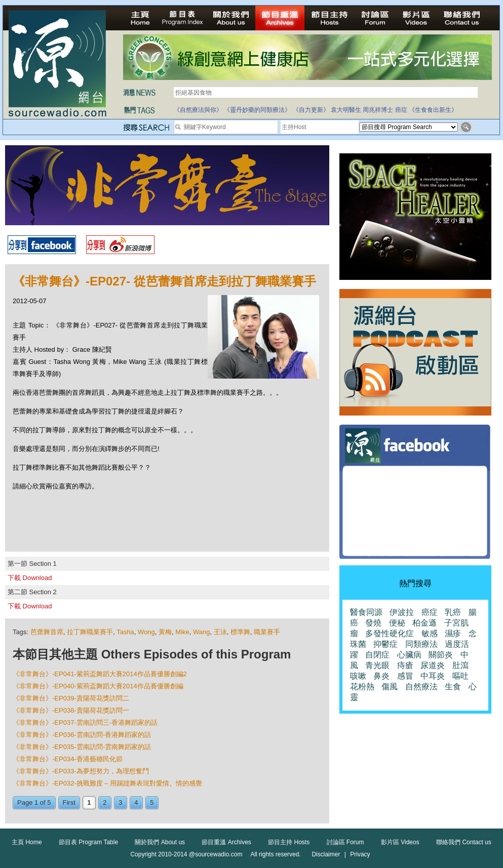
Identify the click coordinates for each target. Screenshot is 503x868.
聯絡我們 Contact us (464, 842)
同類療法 (421, 644)
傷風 (390, 687)
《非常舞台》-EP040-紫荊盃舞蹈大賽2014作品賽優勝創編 (98, 686)
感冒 (405, 676)
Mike (182, 632)
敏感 (430, 633)
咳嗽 (358, 676)
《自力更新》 (311, 110)
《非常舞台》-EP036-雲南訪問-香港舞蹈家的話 (82, 735)
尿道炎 (433, 665)
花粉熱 (362, 687)
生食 (453, 687)
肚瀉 (460, 665)
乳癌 (453, 612)
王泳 (220, 632)
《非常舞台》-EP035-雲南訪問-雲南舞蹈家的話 (82, 747)
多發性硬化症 (390, 633)
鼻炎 (381, 676)
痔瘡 (405, 665)
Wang (201, 632)
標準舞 (240, 632)
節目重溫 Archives (226, 842)
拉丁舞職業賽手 (90, 632)
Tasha (125, 632)
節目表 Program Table (88, 842)
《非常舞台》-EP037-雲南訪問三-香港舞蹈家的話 (85, 722)
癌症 (401, 110)
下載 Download (30, 578)
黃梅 (165, 632)
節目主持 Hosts (289, 842)
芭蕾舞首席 (47, 632)
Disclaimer (326, 854)
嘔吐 (460, 676)
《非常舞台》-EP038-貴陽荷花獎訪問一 (71, 710)
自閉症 (377, 655)
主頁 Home (27, 842)
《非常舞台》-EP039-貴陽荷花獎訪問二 (71, 698)
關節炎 (441, 655)
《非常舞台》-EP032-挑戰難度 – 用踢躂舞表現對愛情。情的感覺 (107, 783)
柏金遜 (424, 623)
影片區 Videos (400, 842)
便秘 (397, 623)
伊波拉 (402, 612)
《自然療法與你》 (198, 110)
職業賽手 (267, 632)
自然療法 (421, 687)
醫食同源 (366, 612)
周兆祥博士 (378, 110)
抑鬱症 (385, 644)
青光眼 (377, 665)
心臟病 (409, 655)
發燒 (373, 623)
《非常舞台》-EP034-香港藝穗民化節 (68, 759)
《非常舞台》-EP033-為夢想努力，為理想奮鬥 (81, 771)
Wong (146, 632)
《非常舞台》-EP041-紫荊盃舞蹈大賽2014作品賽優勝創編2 (100, 674)
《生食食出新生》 (433, 110)
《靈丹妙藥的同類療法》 (257, 110)
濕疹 (453, 633)
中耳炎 (433, 676)
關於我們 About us (160, 842)
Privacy (360, 854)
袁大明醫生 (346, 110)
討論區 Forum (345, 842)
